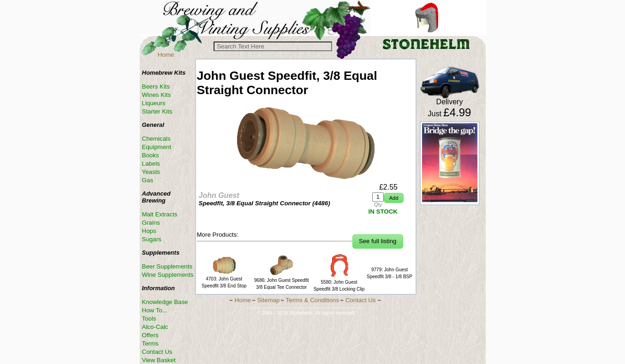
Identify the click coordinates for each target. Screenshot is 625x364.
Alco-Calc (155, 327)
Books (151, 155)
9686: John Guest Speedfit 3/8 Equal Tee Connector (281, 280)
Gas (148, 180)
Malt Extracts (160, 214)
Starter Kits (157, 111)
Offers (150, 335)
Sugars (152, 239)
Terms (150, 343)
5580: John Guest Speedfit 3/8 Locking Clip (339, 282)
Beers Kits (156, 87)
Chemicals (156, 139)
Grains (151, 223)
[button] (394, 198)
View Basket (159, 360)
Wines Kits (157, 95)
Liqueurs (154, 103)
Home (166, 55)
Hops (149, 231)
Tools (149, 319)
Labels (151, 164)
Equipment (157, 147)
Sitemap (268, 300)
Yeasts (151, 172)
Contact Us (157, 352)
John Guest (219, 195)
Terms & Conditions (313, 300)
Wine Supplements (168, 275)
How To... (155, 310)
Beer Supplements (167, 266)
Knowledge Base (165, 302)
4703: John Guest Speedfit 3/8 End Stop (224, 279)
